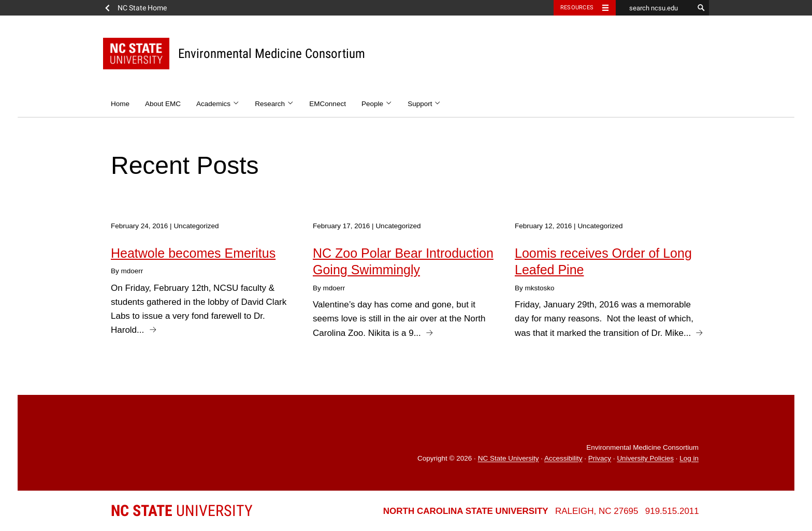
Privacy (600, 459)
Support (424, 104)
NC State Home (142, 8)
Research (274, 104)
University (182, 511)
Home (120, 104)
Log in (689, 459)
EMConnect (328, 104)
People (377, 104)
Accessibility (563, 459)
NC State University (509, 459)
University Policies (645, 459)
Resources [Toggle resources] (577, 8)
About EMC (163, 104)
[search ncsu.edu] (655, 8)
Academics (218, 104)
